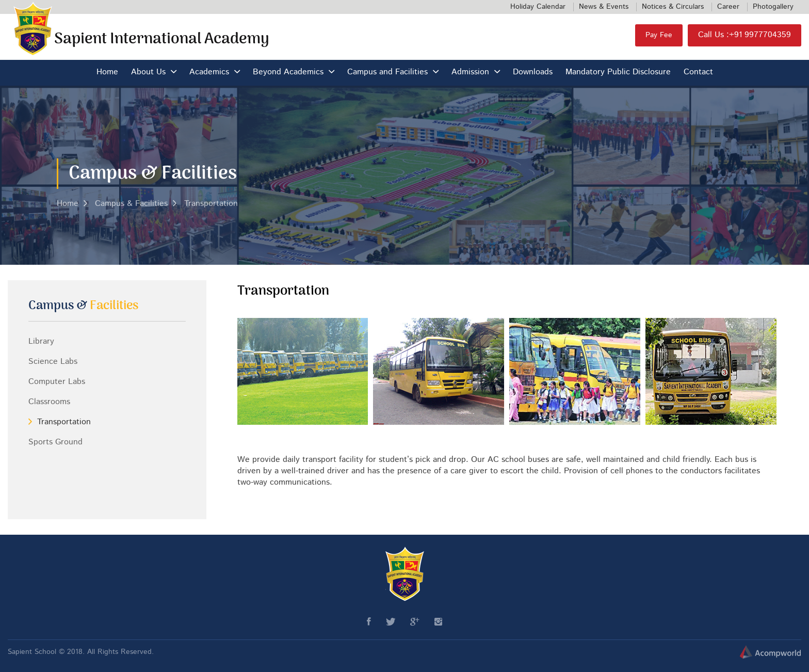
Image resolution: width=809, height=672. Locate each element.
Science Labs (53, 362)
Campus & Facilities (131, 204)
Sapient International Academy (162, 39)
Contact (698, 72)
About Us (148, 72)
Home (107, 72)
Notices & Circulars (673, 7)
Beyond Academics (288, 72)
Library (41, 342)
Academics (209, 72)
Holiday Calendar (538, 7)
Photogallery (773, 7)
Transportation (211, 204)
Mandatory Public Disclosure (618, 72)
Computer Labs (57, 382)
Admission (470, 72)
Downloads (533, 72)
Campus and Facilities (387, 72)
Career (728, 7)
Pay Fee (659, 35)
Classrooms (49, 402)
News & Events (604, 7)
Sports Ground (55, 442)
